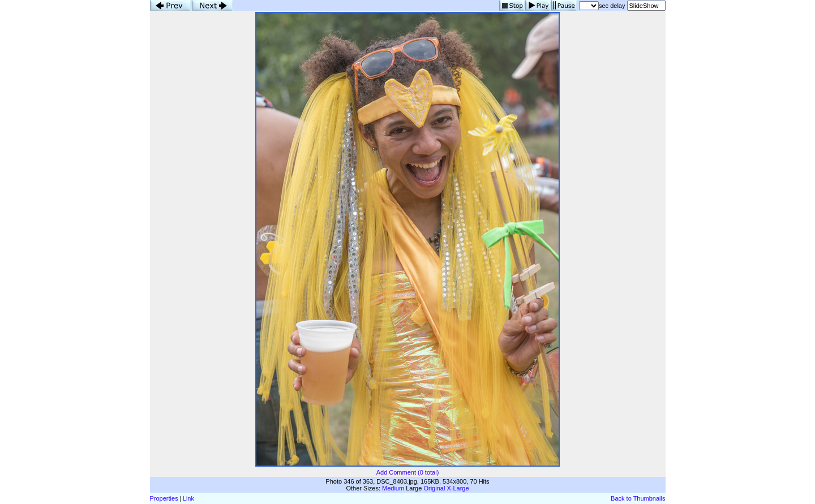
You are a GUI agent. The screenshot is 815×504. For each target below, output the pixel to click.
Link (188, 498)
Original (434, 488)
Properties (164, 498)
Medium (393, 488)
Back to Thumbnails (638, 498)
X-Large (458, 488)
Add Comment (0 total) (408, 472)
